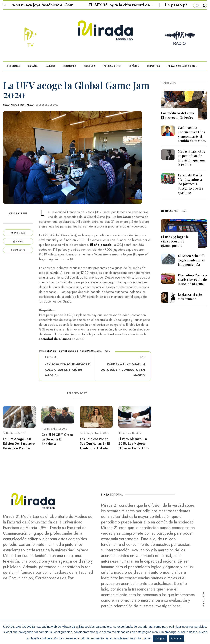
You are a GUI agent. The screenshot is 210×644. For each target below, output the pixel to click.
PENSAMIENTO (112, 66)
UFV (108, 351)
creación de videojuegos (62, 351)
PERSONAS (13, 66)
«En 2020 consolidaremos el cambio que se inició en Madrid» (68, 370)
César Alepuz (11, 105)
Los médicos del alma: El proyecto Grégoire (178, 115)
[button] (6, 4)
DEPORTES (153, 66)
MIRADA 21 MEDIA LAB (181, 66)
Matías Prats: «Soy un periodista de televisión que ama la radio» (192, 158)
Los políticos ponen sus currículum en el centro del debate (95, 444)
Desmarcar (27, 105)
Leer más (177, 639)
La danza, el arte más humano (190, 297)
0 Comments (18, 250)
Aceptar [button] (160, 639)
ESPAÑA (33, 66)
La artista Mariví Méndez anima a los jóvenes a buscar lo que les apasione (190, 184)
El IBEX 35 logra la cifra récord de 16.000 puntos (175, 241)
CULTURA (90, 66)
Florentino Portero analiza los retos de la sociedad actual (192, 279)
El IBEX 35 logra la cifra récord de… (123, 5)
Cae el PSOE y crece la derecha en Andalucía (57, 439)
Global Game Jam (92, 351)
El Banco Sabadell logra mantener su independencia (191, 260)
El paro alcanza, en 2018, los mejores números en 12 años (133, 444)
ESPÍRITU (134, 66)
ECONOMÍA (69, 66)
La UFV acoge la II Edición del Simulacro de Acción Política (19, 444)
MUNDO (50, 66)
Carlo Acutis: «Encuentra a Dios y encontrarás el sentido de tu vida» (192, 134)
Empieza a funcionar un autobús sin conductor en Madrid (123, 370)
